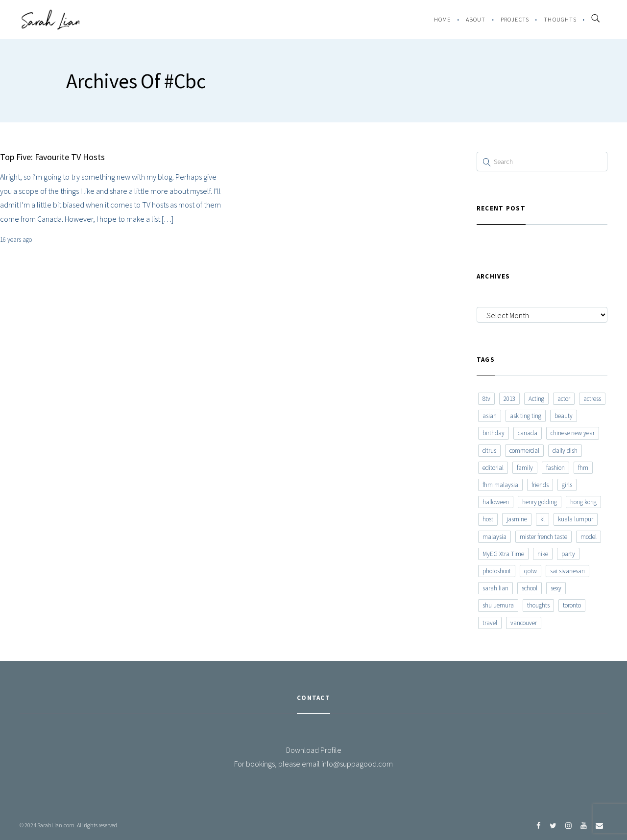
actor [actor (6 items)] (564, 399)
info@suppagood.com (357, 764)
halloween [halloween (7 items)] (496, 502)
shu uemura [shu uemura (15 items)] (498, 605)
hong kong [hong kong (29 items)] (583, 502)
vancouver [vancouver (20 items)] (524, 623)
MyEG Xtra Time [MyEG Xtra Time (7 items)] (503, 554)
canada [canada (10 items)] (528, 433)
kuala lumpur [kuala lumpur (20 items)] (576, 519)
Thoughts (560, 19)
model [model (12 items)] (589, 537)
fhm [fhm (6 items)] (583, 468)
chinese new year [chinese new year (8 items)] (573, 433)
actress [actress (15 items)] (592, 399)
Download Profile (314, 750)
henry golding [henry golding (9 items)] (540, 502)
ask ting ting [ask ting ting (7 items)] (526, 416)
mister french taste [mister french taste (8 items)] (543, 537)
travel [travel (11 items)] (490, 623)
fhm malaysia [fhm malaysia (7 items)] (500, 485)
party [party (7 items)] (568, 554)
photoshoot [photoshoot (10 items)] (497, 571)
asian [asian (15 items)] (490, 416)
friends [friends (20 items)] (540, 485)
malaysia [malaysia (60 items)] (494, 537)
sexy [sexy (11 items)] (556, 588)
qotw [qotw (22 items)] (531, 571)
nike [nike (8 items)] (543, 554)
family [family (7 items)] (525, 468)
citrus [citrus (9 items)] (489, 451)
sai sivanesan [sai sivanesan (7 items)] (567, 571)
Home (443, 19)
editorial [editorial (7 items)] (493, 468)
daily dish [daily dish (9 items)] (565, 451)
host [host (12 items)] (488, 519)
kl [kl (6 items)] (543, 519)
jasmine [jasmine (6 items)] (517, 519)
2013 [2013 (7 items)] (509, 399)
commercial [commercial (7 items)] (524, 451)
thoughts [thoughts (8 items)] (538, 605)
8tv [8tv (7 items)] (486, 399)
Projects (515, 19)
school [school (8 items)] (530, 588)
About (476, 19)
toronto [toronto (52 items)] (572, 605)
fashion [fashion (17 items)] (555, 468)
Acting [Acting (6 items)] (536, 399)
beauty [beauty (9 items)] (564, 416)
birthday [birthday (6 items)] (494, 433)
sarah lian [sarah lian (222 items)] (495, 588)
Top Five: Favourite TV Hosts (52, 157)
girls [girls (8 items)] (567, 485)
